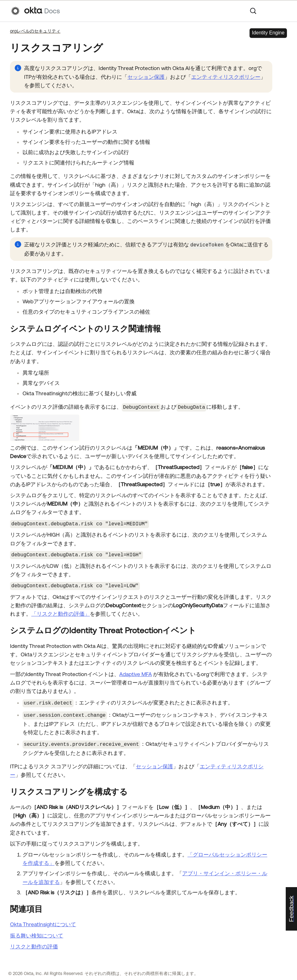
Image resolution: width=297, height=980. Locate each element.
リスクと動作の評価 (34, 942)
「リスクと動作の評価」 (61, 611)
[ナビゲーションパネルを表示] (283, 11)
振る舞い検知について (37, 931)
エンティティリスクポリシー (226, 77)
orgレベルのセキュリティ (35, 31)
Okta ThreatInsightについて (43, 920)
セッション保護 (146, 77)
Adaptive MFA (136, 671)
